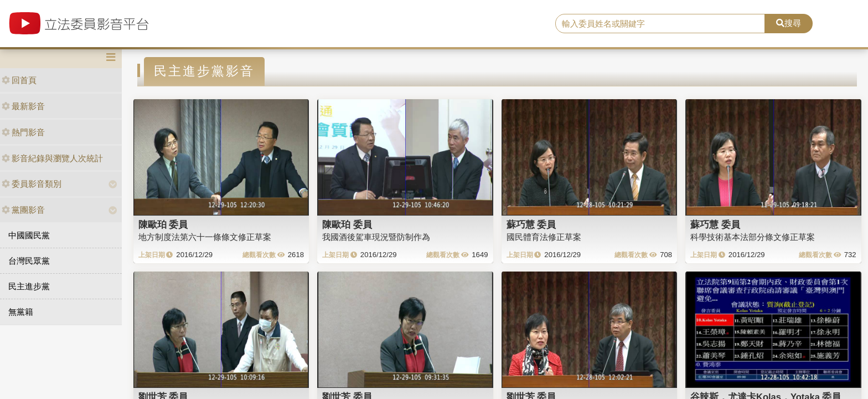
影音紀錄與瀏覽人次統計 (52, 158)
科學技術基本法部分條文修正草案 (753, 237)
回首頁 (19, 80)
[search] (660, 24)
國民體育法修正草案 (544, 237)
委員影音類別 (32, 184)
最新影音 (23, 106)
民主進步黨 (29, 286)
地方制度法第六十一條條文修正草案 (205, 237)
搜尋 (789, 23)
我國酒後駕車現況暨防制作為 (376, 237)
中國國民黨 (29, 235)
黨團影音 (23, 210)
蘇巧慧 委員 (531, 224)
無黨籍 (21, 312)
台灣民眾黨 (29, 261)
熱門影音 (23, 132)
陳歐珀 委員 (163, 224)
